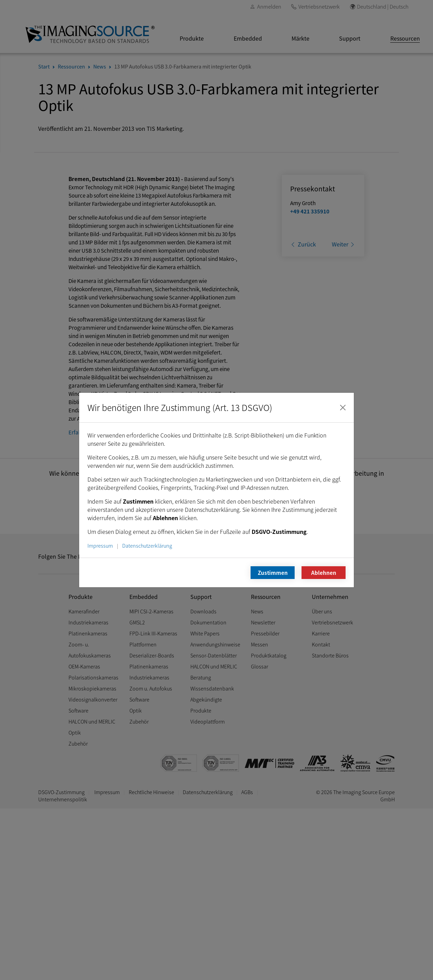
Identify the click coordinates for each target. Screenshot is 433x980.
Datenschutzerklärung (147, 545)
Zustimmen (273, 572)
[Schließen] (343, 408)
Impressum (100, 545)
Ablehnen (324, 572)
